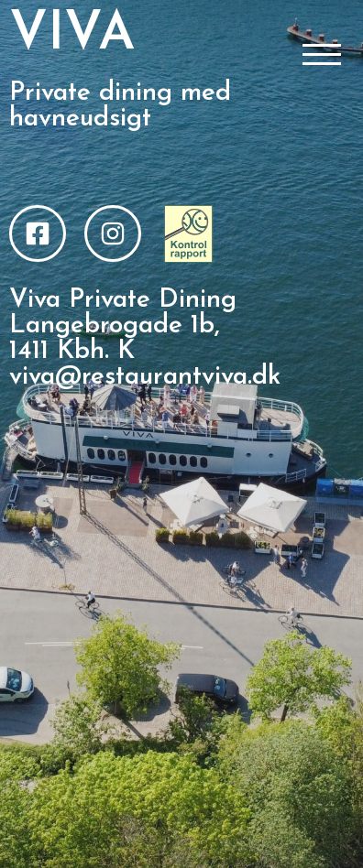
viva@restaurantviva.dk (145, 377)
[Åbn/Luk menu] (322, 56)
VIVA (72, 35)
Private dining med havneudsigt (120, 106)
